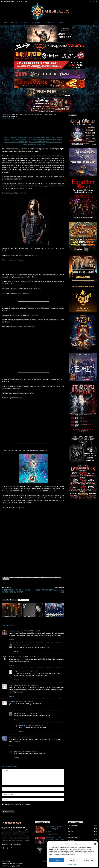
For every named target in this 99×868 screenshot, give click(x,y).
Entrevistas (36, 23)
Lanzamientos (49, 23)
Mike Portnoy (44, 577)
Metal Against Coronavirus (32, 577)
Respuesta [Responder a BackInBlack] (11, 666)
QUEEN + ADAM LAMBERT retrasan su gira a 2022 (50, 591)
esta (36, 255)
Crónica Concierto (73, 837)
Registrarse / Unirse (8, 1)
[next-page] (63, 600)
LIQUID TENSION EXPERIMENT (17, 577)
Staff (25, 1)
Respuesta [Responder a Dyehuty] (22, 732)
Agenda (60, 23)
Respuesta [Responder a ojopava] (17, 680)
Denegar (73, 860)
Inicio (3, 115)
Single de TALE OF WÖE (37, 142)
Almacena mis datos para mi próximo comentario (18, 804)
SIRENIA (51, 577)
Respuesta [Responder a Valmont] (17, 651)
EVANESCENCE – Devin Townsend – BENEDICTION (55, 838)
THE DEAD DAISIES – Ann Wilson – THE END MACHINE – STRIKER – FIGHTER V (16, 591)
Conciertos (24, 23)
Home (6, 23)
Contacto (19, 1)
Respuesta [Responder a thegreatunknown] (11, 696)
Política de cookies (72, 864)
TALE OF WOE (58, 577)
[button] (95, 844)
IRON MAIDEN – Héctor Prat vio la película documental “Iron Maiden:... (54, 829)
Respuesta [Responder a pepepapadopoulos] (11, 640)
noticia (20, 255)
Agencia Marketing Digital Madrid (12, 866)
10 (19, 118)
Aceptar (57, 860)
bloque (21, 260)
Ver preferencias (89, 860)
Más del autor (24, 600)
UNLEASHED (6, 579)
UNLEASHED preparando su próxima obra (41, 140)
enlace (25, 193)
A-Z (69, 829)
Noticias (14, 23)
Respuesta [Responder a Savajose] (11, 708)
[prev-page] (61, 600)
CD (69, 834)
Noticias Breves (15, 115)
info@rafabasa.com (15, 844)
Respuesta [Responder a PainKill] (17, 720)
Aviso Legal (46, 861)
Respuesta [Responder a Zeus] (11, 746)
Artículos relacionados (10, 600)
